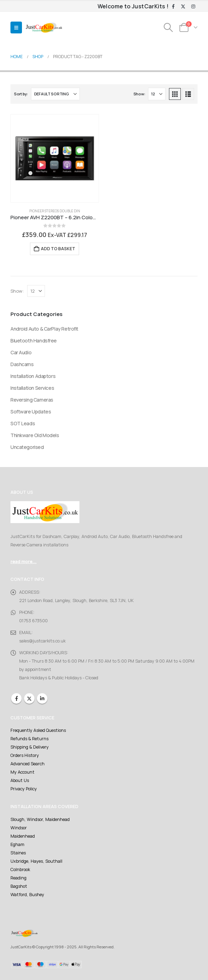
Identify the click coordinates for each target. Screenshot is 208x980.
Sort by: (21, 94)
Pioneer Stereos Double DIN (55, 211)
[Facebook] (173, 7)
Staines (18, 853)
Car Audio (21, 352)
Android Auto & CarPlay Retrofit (44, 329)
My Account (22, 772)
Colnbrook (20, 870)
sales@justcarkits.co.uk (42, 641)
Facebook (16, 698)
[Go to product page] (55, 158)
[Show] (157, 94)
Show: (139, 94)
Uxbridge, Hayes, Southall (36, 861)
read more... (24, 562)
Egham (17, 844)
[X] (183, 7)
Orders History (25, 755)
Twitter (29, 698)
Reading (18, 878)
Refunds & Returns (29, 739)
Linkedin (42, 698)
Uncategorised (27, 447)
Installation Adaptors (33, 376)
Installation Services (32, 388)
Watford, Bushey (27, 895)
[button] (16, 27)
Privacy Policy (24, 789)
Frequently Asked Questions (38, 730)
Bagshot (19, 886)
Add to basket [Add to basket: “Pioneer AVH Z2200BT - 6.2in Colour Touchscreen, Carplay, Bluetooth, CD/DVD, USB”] (58, 249)
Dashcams (22, 364)
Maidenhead (23, 836)
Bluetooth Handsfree (34, 341)
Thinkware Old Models (35, 435)
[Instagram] (193, 7)
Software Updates (31, 412)
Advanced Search (28, 764)
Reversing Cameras (32, 400)
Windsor (19, 828)
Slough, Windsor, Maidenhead (40, 819)
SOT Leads (23, 423)
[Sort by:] (55, 94)
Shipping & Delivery (30, 747)
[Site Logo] (44, 28)
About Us (20, 780)
